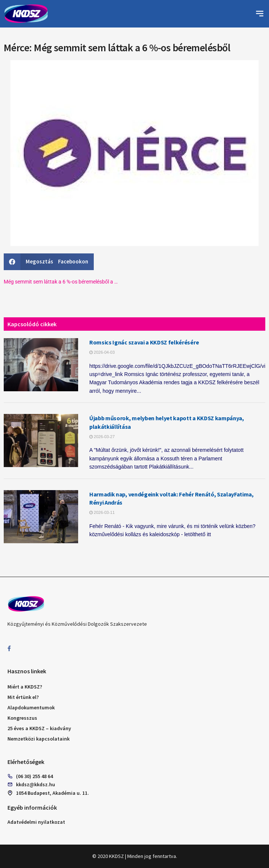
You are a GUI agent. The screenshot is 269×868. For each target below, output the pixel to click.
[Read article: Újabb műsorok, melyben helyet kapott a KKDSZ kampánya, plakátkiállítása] (41, 441)
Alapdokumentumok (31, 707)
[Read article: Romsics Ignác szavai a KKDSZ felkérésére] (41, 365)
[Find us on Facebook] (9, 649)
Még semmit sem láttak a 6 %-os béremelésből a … (61, 282)
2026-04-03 (102, 352)
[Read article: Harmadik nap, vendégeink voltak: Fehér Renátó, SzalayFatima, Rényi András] (41, 517)
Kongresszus (22, 718)
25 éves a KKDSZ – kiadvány (39, 728)
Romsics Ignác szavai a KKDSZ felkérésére (144, 342)
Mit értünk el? (23, 697)
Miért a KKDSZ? (25, 687)
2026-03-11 (102, 512)
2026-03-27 (102, 437)
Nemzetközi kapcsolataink (39, 739)
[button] (260, 14)
